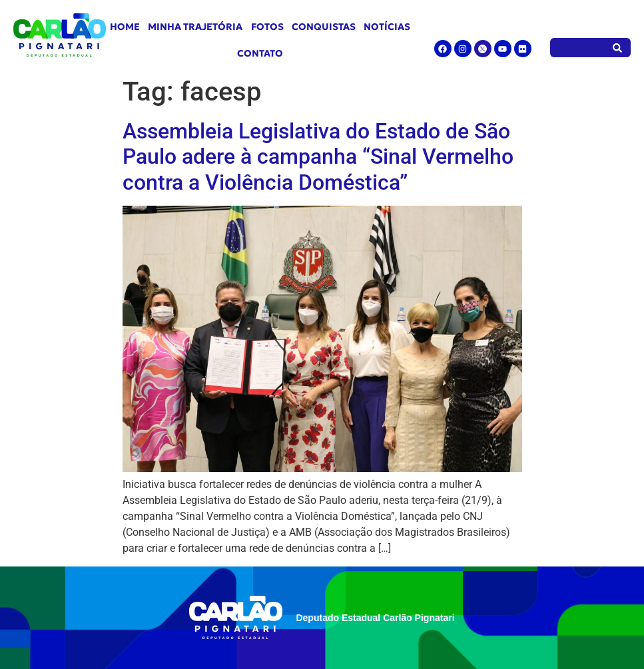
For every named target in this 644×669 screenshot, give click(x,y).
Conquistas (324, 27)
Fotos (267, 27)
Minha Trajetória (195, 27)
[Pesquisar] (618, 48)
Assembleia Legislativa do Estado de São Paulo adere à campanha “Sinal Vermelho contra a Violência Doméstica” (318, 157)
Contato (260, 53)
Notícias (387, 27)
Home (125, 27)
